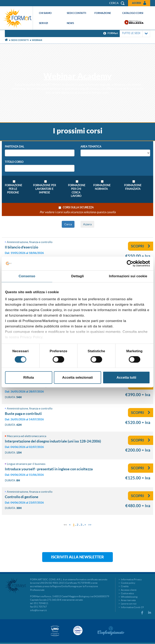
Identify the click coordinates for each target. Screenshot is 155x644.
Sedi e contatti (76, 13)
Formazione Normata (101, 187)
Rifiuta (29, 378)
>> (90, 525)
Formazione (103, 13)
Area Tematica (91, 147)
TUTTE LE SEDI (135, 34)
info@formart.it (38, 610)
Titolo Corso (14, 162)
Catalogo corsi (133, 13)
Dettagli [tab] (78, 276)
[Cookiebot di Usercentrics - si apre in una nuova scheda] (132, 263)
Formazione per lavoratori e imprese (45, 189)
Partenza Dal (15, 147)
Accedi (137, 3)
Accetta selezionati (77, 378)
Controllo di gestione (22, 497)
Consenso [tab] (27, 276)
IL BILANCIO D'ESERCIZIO (21, 247)
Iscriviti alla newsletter (77, 557)
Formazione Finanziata (133, 187)
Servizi (43, 23)
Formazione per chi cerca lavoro (76, 191)
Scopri (141, 246)
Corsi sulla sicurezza (78, 207)
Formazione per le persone (13, 189)
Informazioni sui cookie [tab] (128, 276)
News (70, 23)
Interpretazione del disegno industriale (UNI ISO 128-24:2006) (53, 441)
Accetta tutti (126, 378)
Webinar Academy (77, 76)
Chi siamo (45, 13)
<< (65, 525)
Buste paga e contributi (23, 414)
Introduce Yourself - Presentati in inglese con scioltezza (49, 469)
